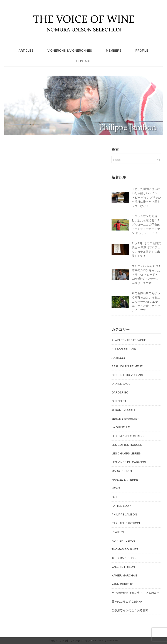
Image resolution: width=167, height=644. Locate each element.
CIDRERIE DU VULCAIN (127, 375)
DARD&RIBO (120, 392)
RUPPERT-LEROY (124, 541)
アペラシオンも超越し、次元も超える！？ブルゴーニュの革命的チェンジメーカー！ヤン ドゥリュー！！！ (146, 225)
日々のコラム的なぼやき (127, 602)
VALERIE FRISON (123, 567)
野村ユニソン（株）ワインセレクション (70, 641)
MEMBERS (114, 51)
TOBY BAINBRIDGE (124, 558)
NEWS (116, 488)
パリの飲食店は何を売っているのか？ (136, 593)
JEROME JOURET (124, 410)
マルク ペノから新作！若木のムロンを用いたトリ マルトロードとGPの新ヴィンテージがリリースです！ (146, 275)
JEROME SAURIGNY (125, 419)
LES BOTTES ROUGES (127, 445)
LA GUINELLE (121, 427)
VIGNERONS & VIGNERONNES (70, 51)
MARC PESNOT (122, 471)
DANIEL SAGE (121, 384)
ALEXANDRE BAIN (124, 349)
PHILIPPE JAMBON (124, 514)
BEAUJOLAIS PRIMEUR (127, 366)
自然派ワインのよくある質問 (130, 610)
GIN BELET (119, 401)
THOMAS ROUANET (125, 549)
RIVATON (118, 532)
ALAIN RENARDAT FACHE (129, 340)
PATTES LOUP (121, 506)
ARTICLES (26, 51)
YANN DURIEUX (122, 584)
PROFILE (142, 51)
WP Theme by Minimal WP (105, 641)
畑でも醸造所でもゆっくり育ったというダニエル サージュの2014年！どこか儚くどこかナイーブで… (146, 302)
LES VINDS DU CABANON (129, 462)
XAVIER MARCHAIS (124, 575)
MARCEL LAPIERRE (125, 480)
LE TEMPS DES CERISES (128, 436)
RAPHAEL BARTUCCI (126, 523)
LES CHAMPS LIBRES (126, 453)
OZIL (115, 497)
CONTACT (84, 61)
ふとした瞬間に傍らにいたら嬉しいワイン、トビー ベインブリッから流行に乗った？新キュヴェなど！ (146, 197)
